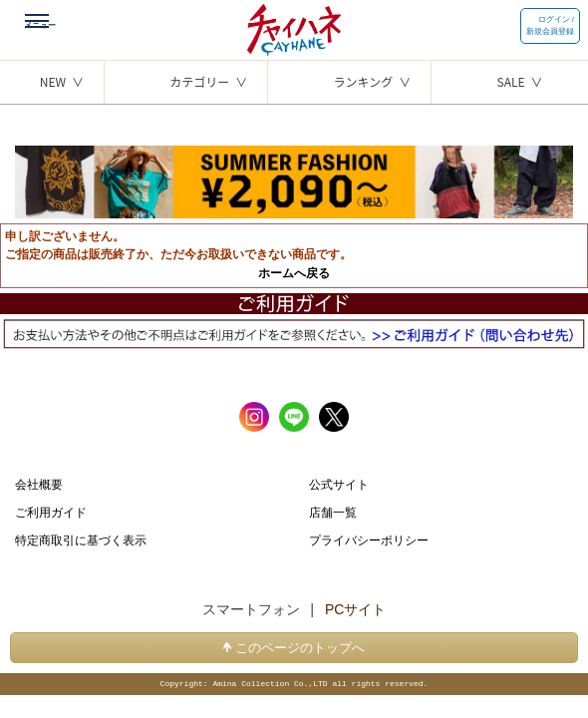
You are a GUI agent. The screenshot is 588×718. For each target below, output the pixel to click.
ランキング (364, 81)
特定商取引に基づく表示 (81, 539)
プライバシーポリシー (369, 539)
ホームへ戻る (294, 273)
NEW (53, 81)
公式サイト (339, 484)
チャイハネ (294, 25)
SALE (511, 81)
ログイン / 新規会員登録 (550, 25)
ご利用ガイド (51, 512)
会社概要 (39, 484)
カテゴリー (199, 81)
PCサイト (355, 609)
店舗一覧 (333, 512)
